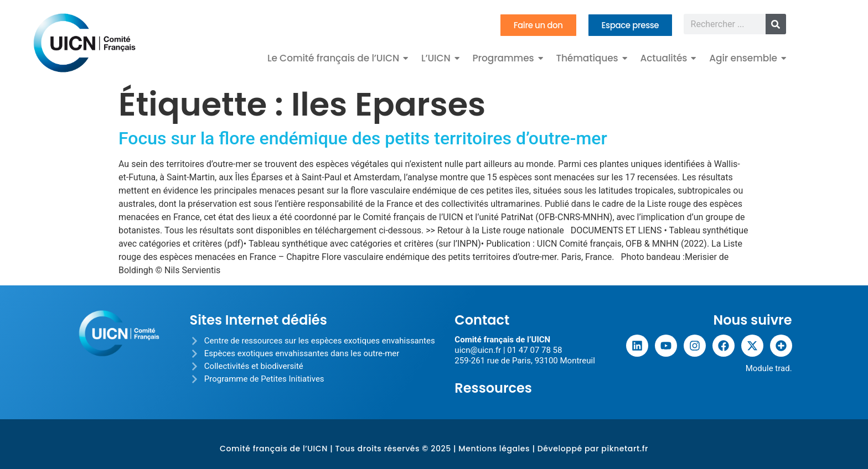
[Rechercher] (776, 24)
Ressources (493, 388)
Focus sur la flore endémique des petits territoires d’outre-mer (363, 138)
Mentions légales (494, 449)
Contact (482, 320)
